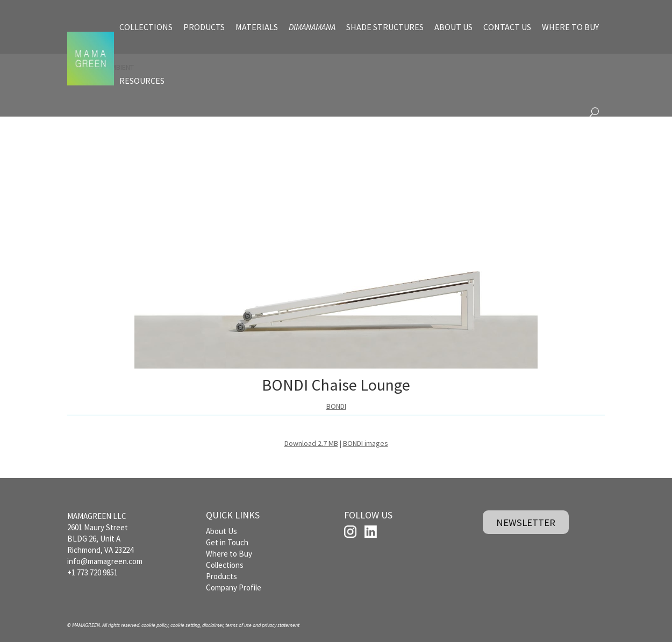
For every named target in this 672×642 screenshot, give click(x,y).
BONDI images (366, 443)
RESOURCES (142, 81)
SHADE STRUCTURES (385, 27)
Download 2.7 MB (311, 443)
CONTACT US (507, 27)
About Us (221, 531)
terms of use (238, 625)
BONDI (336, 406)
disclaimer (213, 625)
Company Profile (234, 587)
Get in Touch (227, 542)
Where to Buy (229, 554)
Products (221, 576)
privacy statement (281, 625)
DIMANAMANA (312, 27)
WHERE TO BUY (570, 27)
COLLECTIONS (146, 27)
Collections (225, 565)
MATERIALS (257, 27)
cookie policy (155, 625)
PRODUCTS (204, 27)
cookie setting (185, 625)
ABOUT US (453, 27)
